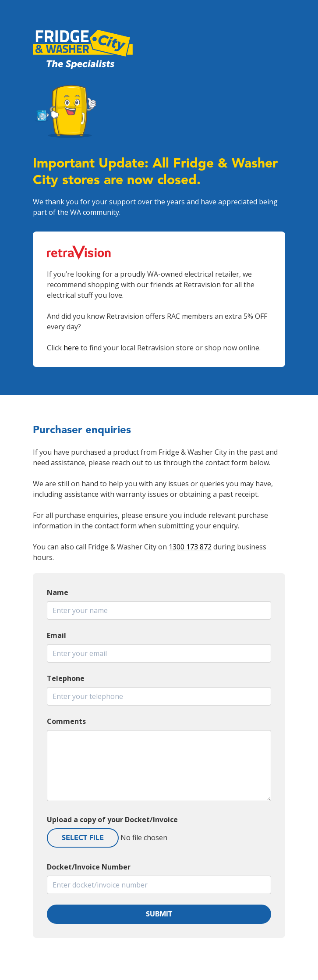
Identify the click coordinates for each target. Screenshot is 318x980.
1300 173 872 (190, 547)
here (71, 348)
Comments (66, 721)
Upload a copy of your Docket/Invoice (112, 820)
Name (58, 592)
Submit (159, 914)
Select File (83, 838)
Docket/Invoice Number (89, 867)
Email (57, 635)
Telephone (66, 678)
